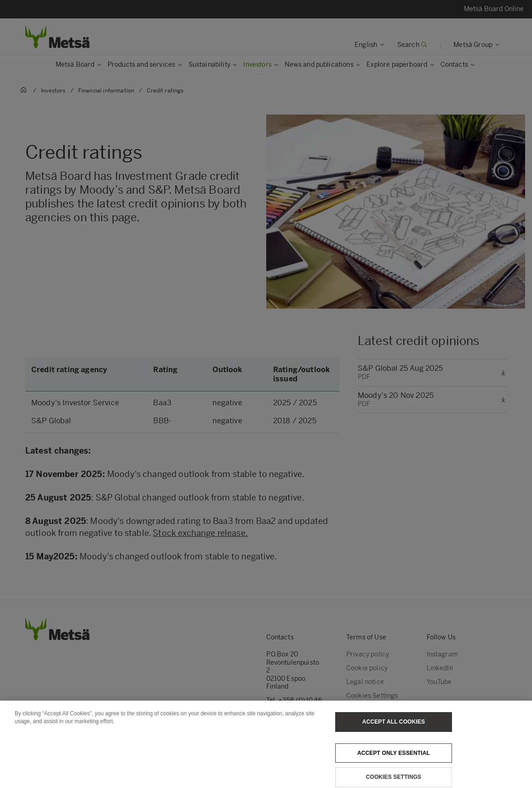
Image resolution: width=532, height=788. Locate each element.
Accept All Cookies (394, 727)
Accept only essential (394, 759)
